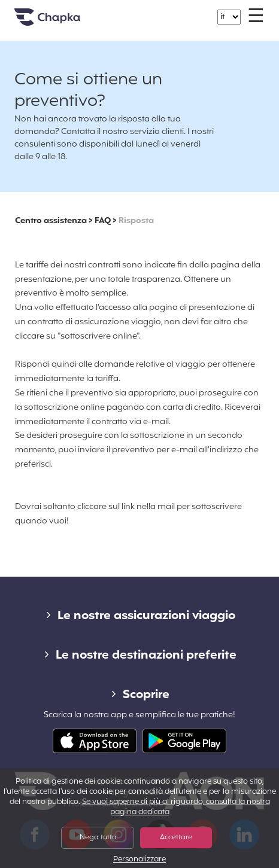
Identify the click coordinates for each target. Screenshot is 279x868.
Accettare (176, 837)
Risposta (136, 221)
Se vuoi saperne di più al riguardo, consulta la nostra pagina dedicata (176, 807)
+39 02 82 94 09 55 (147, 11)
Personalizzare (139, 860)
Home (62, 22)
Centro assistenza (51, 221)
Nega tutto (98, 837)
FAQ (103, 221)
